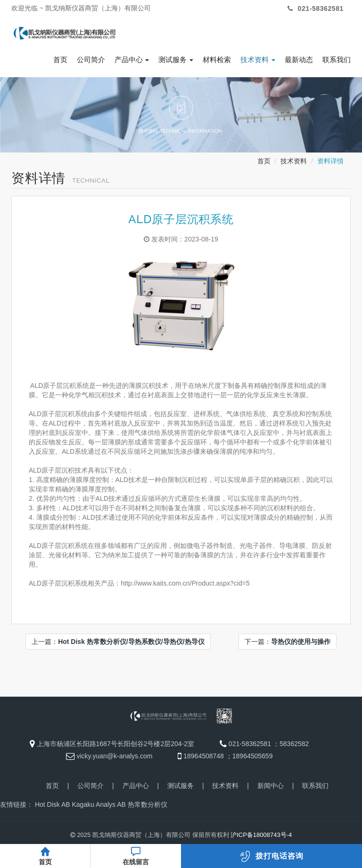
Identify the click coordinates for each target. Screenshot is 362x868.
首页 (60, 60)
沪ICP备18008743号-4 (261, 835)
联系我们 (337, 60)
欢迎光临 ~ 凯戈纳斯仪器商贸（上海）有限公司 (81, 8)
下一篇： (288, 642)
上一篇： (118, 642)
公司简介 (91, 60)
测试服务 (176, 60)
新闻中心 (271, 786)
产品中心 (132, 60)
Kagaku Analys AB (99, 804)
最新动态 (299, 60)
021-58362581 (314, 8)
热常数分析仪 (148, 804)
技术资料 (258, 60)
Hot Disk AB (53, 804)
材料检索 (217, 60)
